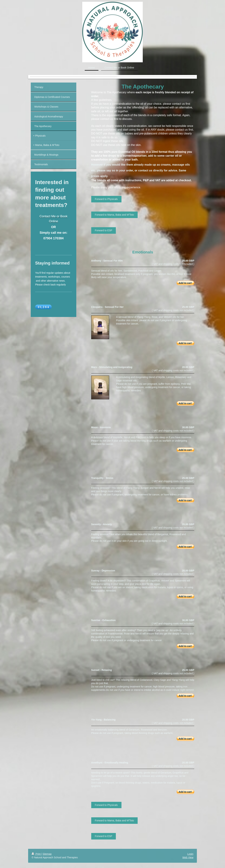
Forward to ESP (104, 230)
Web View (188, 857)
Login (190, 854)
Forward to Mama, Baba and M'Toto (114, 215)
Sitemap (47, 854)
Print (36, 854)
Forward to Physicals (106, 199)
